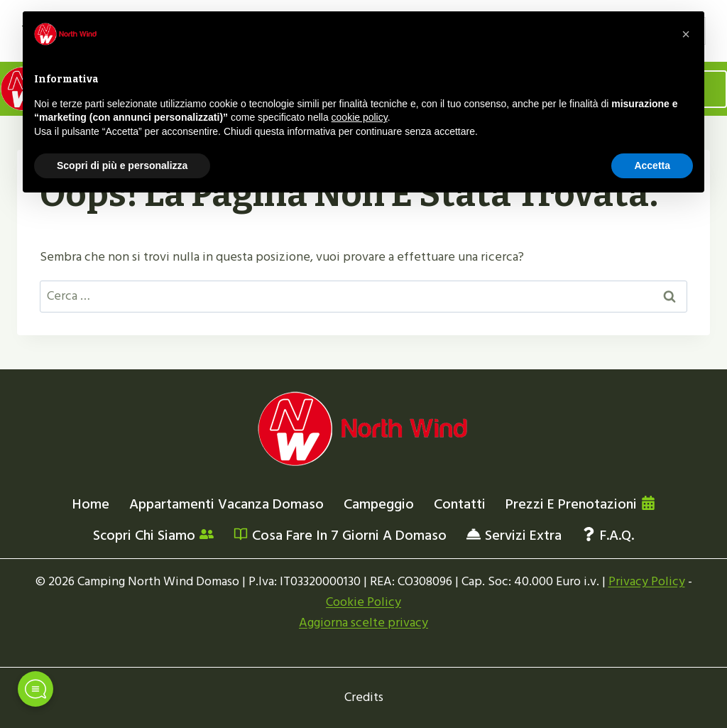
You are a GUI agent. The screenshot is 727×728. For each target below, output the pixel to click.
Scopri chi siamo (153, 536)
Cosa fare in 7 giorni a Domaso (340, 536)
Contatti (460, 504)
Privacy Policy (647, 581)
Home (91, 504)
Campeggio (379, 504)
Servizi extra (514, 536)
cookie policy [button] (360, 117)
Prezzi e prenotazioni (580, 504)
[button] (686, 34)
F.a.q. (608, 536)
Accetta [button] (652, 165)
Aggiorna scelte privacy (363, 623)
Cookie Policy (363, 602)
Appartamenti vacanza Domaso (226, 504)
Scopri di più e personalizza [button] (122, 165)
